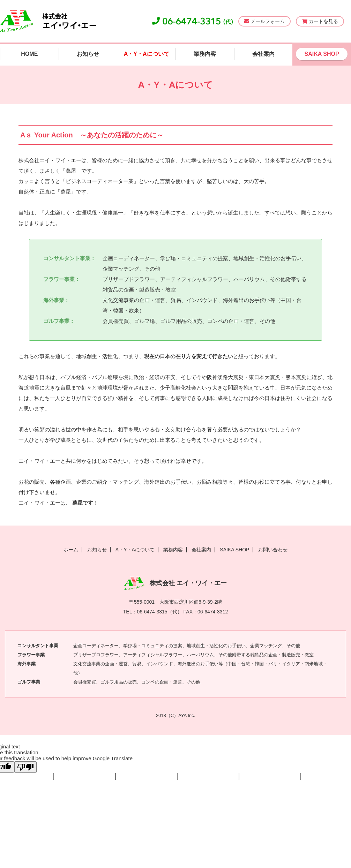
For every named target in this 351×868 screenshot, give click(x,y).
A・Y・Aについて (147, 54)
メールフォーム (264, 21)
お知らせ (88, 54)
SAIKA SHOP (322, 54)
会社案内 (263, 54)
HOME (29, 54)
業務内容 (205, 54)
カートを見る (320, 21)
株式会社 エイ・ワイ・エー (175, 583)
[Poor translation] (25, 767)
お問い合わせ (273, 550)
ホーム (71, 550)
